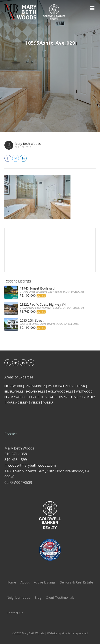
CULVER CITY (87, 397)
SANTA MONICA (35, 386)
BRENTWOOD (13, 386)
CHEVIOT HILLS (37, 397)
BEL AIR (80, 386)
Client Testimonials (60, 597)
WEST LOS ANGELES (63, 397)
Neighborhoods (18, 597)
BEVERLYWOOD (15, 397)
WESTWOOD (84, 391)
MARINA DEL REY (17, 402)
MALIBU (48, 402)
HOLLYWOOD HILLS (61, 391)
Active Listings (45, 582)
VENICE (35, 402)
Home (11, 582)
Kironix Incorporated (75, 633)
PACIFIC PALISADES (60, 386)
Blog (38, 597)
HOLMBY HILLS (36, 391)
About (25, 582)
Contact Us (15, 613)
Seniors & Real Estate (77, 582)
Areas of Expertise (19, 377)
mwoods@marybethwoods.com (30, 465)
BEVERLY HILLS (14, 391)
